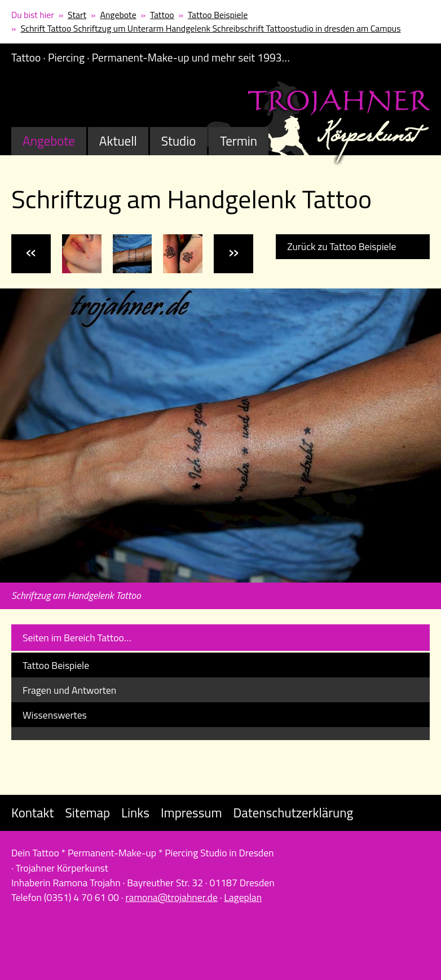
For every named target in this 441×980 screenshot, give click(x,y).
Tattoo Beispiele (218, 15)
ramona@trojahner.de (171, 897)
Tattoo (162, 15)
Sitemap (87, 813)
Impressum (191, 813)
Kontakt (32, 813)
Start (77, 15)
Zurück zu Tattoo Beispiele (341, 246)
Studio (179, 141)
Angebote (118, 15)
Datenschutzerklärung (294, 813)
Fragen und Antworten (69, 690)
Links (135, 813)
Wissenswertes (55, 715)
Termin (239, 141)
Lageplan (243, 897)
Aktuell (118, 141)
